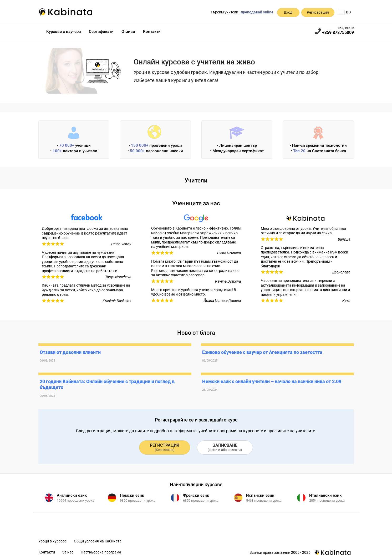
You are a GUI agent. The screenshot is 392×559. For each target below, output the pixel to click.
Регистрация (318, 12)
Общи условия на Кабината (98, 541)
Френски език (196, 495)
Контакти (152, 32)
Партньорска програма (101, 552)
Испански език (260, 495)
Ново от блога (196, 333)
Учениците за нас (196, 203)
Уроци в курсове (52, 541)
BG (345, 12)
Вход (288, 12)
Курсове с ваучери (64, 32)
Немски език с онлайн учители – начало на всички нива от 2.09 (272, 381)
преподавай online (257, 12)
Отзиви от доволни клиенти (70, 352)
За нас (68, 552)
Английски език (72, 495)
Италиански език (325, 495)
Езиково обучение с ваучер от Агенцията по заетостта (262, 352)
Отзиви (128, 32)
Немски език (132, 495)
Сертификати (101, 32)
